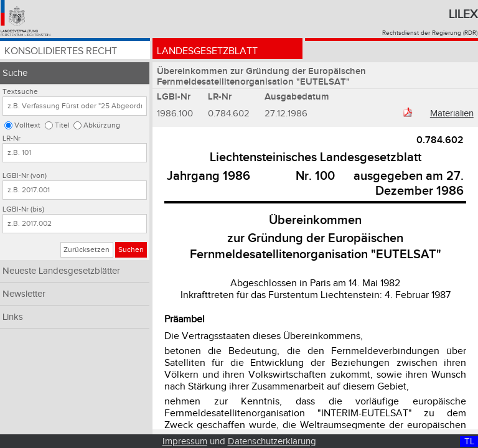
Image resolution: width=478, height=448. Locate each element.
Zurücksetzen (87, 250)
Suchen (131, 250)
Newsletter (24, 294)
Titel (62, 125)
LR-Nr (12, 138)
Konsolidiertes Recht (61, 51)
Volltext (27, 125)
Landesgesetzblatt (207, 51)
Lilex (463, 14)
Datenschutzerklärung (272, 441)
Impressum (185, 441)
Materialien (452, 114)
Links (13, 317)
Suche (15, 73)
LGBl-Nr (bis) (23, 209)
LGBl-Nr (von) (25, 176)
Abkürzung (102, 125)
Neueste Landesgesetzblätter (61, 271)
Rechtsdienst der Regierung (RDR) (430, 33)
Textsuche (20, 92)
